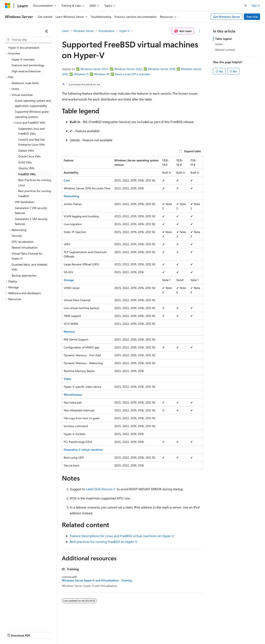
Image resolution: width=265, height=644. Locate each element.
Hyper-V (124, 31)
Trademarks (172, 631)
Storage (69, 280)
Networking (71, 196)
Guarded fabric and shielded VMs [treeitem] (29, 267)
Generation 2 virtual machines (83, 450)
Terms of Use (151, 631)
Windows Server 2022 (128, 69)
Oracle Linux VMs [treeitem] (29, 156)
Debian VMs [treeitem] (26, 150)
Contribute (74, 631)
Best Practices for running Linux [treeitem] (35, 182)
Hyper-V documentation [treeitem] (24, 48)
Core (67, 180)
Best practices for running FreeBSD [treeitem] (35, 193)
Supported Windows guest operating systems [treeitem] (32, 114)
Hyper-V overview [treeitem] (23, 59)
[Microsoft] (8, 6)
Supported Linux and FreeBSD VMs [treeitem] (31, 131)
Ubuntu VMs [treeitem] (26, 168)
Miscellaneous (73, 394)
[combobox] (28, 40)
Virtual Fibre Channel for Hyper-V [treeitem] (27, 256)
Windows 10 (102, 74)
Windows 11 (81, 74)
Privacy (90, 631)
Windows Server (84, 31)
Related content (225, 50)
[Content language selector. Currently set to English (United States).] (24, 622)
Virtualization (106, 31)
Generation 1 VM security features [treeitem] (31, 210)
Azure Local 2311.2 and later (132, 74)
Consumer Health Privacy (119, 631)
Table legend (223, 39)
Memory (69, 332)
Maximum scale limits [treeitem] (25, 83)
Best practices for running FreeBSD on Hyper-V (104, 542)
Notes (219, 44)
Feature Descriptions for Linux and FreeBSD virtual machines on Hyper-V (122, 536)
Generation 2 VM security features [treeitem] (31, 221)
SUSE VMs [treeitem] (25, 162)
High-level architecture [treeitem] (26, 71)
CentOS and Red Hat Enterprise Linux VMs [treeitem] (32, 142)
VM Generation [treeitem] (25, 202)
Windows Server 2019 (161, 69)
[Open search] (246, 6)
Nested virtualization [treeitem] (25, 247)
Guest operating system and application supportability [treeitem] (33, 103)
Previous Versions (38, 631)
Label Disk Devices (99, 489)
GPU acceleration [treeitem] (23, 242)
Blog (56, 631)
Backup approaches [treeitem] (24, 275)
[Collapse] (47, 31)
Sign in (256, 5)
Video (67, 379)
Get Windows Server (227, 17)
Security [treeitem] (17, 236)
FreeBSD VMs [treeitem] (27, 174)
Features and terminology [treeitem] (28, 65)
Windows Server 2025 (94, 69)
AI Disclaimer (13, 631)
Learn (65, 31)
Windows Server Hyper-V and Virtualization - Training (97, 580)
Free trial (252, 17)
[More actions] (199, 31)
